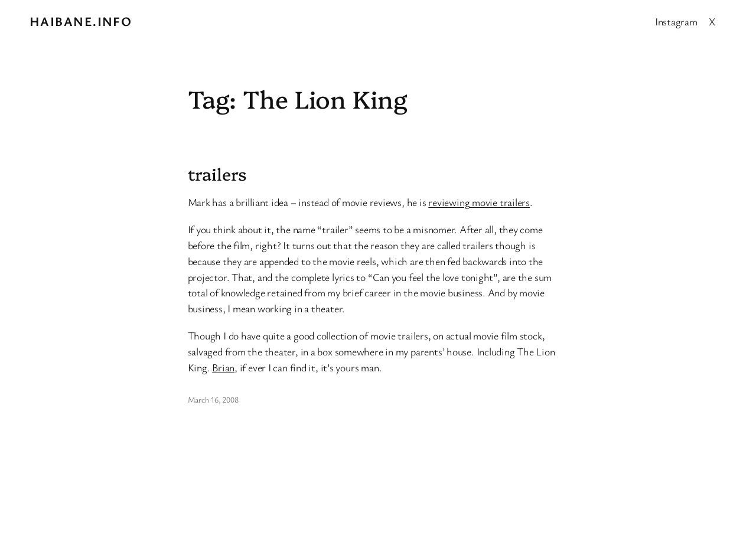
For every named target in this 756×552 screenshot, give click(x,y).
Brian (223, 367)
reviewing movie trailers (479, 202)
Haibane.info (81, 21)
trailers (217, 174)
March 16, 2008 (213, 399)
